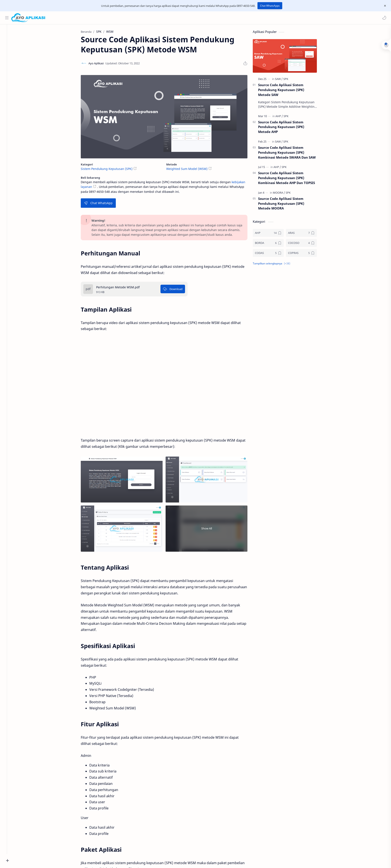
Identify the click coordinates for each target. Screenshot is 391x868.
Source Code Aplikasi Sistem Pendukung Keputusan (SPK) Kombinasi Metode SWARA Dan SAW (292, 154)
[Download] (177, 290)
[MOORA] (284, 194)
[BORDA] (273, 244)
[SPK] (290, 80)
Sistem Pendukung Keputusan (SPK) (111, 170)
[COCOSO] (306, 244)
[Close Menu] (384, 6)
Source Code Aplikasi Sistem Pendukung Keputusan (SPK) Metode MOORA (286, 205)
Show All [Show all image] (211, 530)
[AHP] (284, 117)
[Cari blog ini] (89, 18)
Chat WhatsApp (103, 204)
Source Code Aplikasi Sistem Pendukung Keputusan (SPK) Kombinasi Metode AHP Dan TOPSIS (291, 179)
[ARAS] (306, 234)
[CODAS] (273, 254)
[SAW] (284, 80)
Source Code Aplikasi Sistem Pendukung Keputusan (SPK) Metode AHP (286, 128)
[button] (384, 18)
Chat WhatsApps (270, 6)
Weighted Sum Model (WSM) (192, 170)
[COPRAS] (306, 254)
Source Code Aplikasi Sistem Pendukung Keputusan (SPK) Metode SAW (286, 91)
